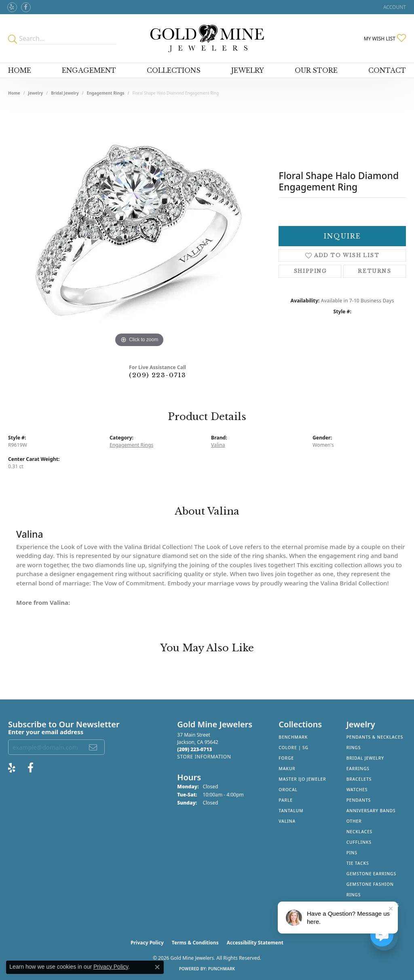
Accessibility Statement (255, 943)
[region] (139, 228)
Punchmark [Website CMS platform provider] (222, 969)
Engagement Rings (105, 93)
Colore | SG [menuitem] (294, 748)
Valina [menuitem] (287, 821)
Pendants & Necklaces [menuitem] (375, 737)
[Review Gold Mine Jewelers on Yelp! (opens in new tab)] (12, 7)
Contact (387, 70)
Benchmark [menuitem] (293, 737)
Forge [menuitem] (286, 758)
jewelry (35, 93)
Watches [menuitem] (357, 790)
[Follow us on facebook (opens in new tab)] (26, 7)
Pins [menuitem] (352, 853)
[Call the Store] (194, 749)
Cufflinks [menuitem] (359, 842)
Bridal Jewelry (65, 93)
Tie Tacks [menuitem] (358, 863)
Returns (374, 271)
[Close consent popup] (157, 967)
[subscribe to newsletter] (93, 747)
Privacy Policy (147, 943)
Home (20, 70)
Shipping (310, 271)
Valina (218, 445)
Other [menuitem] (354, 821)
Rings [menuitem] (354, 748)
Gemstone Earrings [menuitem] (371, 874)
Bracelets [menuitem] (359, 779)
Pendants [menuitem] (359, 800)
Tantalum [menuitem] (291, 811)
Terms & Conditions (195, 943)
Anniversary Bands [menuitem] (371, 811)
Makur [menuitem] (287, 769)
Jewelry (248, 70)
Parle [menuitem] (286, 800)
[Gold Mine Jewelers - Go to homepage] (207, 38)
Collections (174, 70)
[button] (394, 7)
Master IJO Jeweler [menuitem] (302, 779)
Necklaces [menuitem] (359, 832)
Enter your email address (46, 732)
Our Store (316, 70)
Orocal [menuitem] (288, 790)
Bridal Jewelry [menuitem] (365, 758)
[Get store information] (204, 757)
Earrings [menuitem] (358, 769)
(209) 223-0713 (157, 375)
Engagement (89, 70)
